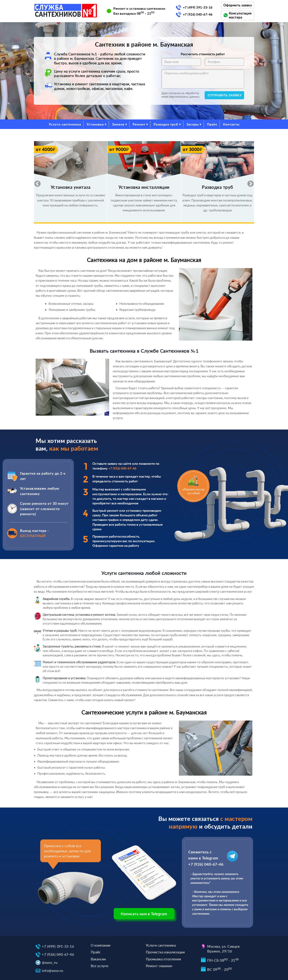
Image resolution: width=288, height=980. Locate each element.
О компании (101, 945)
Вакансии (98, 959)
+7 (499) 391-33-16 (198, 7)
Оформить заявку (238, 5)
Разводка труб (166, 124)
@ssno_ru (50, 962)
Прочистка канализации (165, 952)
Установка (95, 124)
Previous (36, 182)
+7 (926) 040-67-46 (198, 14)
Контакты (231, 124)
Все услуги (99, 966)
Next (249, 182)
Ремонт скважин (159, 966)
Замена (118, 124)
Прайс (212, 124)
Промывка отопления (163, 959)
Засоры (193, 124)
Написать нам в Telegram (144, 914)
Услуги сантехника (65, 124)
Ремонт (139, 124)
